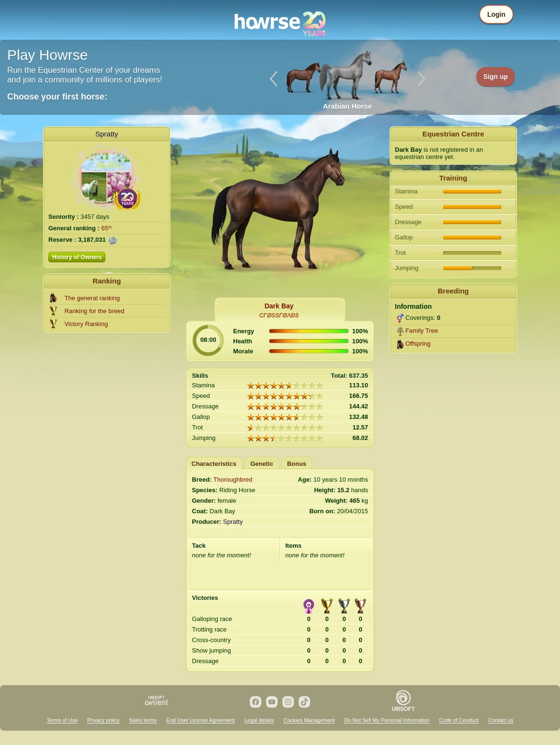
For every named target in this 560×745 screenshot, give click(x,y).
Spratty (107, 134)
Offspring (418, 344)
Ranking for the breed (95, 311)
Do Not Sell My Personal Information (387, 720)
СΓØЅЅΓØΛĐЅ (279, 316)
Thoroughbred (233, 480)
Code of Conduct (459, 720)
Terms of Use (62, 720)
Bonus (297, 464)
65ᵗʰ (107, 228)
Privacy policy (103, 720)
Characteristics (214, 464)
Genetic (262, 464)
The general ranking (92, 298)
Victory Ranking (86, 324)
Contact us (501, 720)
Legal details (259, 720)
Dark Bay (279, 306)
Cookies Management (309, 720)
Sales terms (143, 720)
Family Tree (422, 331)
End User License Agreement (201, 720)
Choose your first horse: (57, 97)
